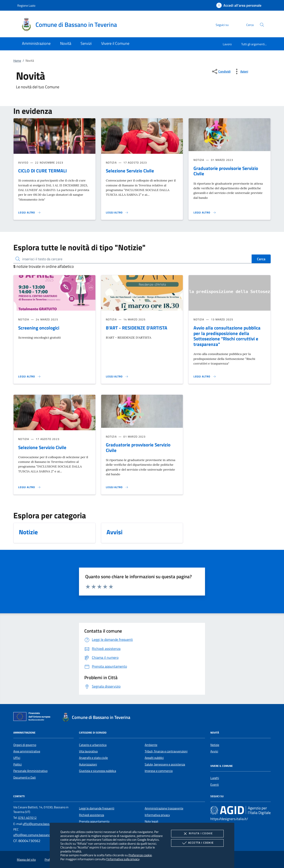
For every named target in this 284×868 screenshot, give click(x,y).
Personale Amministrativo (30, 771)
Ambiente (151, 745)
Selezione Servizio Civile (130, 171)
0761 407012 (27, 818)
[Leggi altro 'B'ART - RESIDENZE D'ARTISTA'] (117, 377)
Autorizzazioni (88, 764)
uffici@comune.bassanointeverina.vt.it (48, 824)
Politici (18, 764)
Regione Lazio (26, 5)
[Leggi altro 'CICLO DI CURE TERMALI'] (30, 213)
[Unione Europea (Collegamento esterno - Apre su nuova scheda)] (33, 717)
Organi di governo (25, 745)
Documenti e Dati (25, 777)
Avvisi (214, 751)
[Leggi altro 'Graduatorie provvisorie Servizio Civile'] (205, 213)
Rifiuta (197, 834)
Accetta (197, 843)
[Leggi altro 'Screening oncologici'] (30, 377)
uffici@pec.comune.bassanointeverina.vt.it (41, 835)
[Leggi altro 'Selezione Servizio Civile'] (117, 213)
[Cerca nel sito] (262, 25)
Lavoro (227, 44)
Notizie (215, 745)
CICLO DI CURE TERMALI (42, 171)
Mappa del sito (26, 860)
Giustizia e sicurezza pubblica (98, 771)
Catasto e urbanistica (93, 745)
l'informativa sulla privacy (123, 859)
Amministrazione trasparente (164, 808)
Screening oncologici (39, 328)
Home (17, 61)
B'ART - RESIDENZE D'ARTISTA (137, 328)
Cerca (261, 259)
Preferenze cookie (140, 855)
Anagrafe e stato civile (93, 758)
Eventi (215, 785)
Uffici (17, 758)
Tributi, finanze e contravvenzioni (166, 751)
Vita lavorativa (88, 751)
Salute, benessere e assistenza (165, 764)
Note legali (151, 821)
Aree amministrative (27, 751)
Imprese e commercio (159, 771)
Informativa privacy (157, 815)
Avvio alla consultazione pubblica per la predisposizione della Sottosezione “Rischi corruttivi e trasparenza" (227, 336)
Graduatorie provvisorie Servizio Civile (226, 171)
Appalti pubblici (154, 758)
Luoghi (215, 778)
